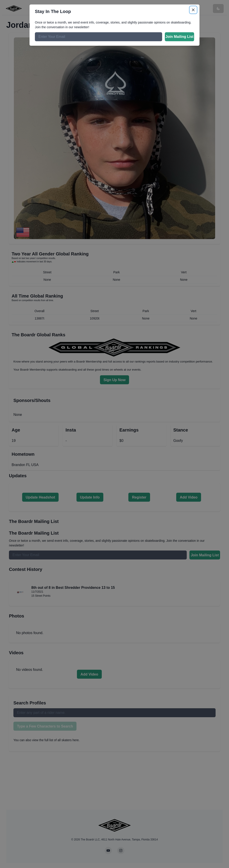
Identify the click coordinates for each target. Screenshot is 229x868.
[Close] (193, 10)
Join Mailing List (179, 37)
